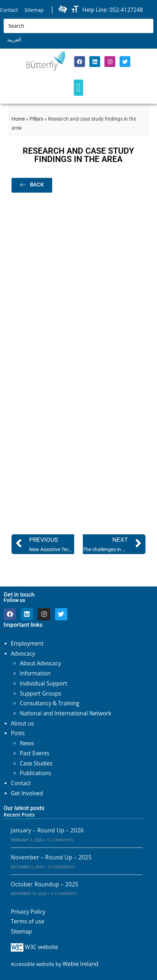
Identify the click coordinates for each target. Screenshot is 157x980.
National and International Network (66, 713)
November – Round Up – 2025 (51, 857)
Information (35, 673)
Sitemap (34, 10)
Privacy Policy (28, 912)
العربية (14, 39)
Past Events (35, 753)
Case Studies (36, 763)
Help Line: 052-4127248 (113, 10)
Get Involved (27, 793)
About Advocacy (40, 663)
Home (18, 119)
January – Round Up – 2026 (47, 830)
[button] (78, 88)
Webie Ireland (80, 964)
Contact (9, 10)
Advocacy (23, 654)
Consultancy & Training (50, 703)
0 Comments (60, 840)
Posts (18, 733)
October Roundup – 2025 (45, 884)
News (27, 743)
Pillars (36, 119)
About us (22, 723)
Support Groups (41, 694)
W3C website (34, 947)
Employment (27, 644)
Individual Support (44, 684)
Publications (35, 773)
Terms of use (28, 921)
